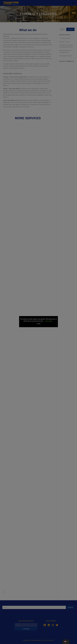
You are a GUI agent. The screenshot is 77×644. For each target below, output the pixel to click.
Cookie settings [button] (48, 321)
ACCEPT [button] (38, 324)
